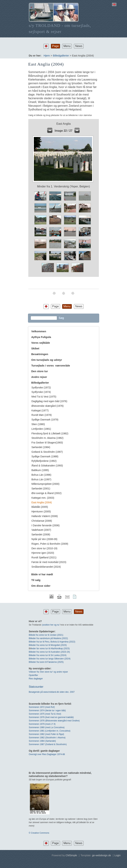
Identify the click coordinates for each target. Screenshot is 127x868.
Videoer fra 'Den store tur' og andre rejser (48, 672)
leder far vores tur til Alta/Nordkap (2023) (50, 649)
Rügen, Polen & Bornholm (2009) (50, 544)
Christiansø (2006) (42, 521)
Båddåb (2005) (40, 507)
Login (118, 855)
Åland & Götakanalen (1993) (47, 466)
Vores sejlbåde (41, 343)
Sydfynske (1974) (41, 392)
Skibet (35, 348)
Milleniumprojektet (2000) (46, 484)
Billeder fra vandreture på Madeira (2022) (48, 638)
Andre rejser (39, 377)
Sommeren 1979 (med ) (42, 724)
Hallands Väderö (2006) (45, 516)
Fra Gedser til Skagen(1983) (47, 443)
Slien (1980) (38, 424)
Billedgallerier (61, 55)
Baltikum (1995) (40, 470)
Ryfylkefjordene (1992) (44, 461)
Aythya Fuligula (42, 337)
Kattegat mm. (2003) (43, 498)
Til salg (36, 580)
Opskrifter (33, 675)
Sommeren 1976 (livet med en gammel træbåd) (51, 717)
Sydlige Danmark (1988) (45, 456)
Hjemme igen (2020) (43, 553)
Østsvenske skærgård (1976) (48, 406)
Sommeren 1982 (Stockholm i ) (47, 738)
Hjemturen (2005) (41, 511)
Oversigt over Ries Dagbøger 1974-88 (47, 754)
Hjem (47, 55)
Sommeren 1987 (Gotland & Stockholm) (48, 744)
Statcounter (36, 687)
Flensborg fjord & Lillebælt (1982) (50, 433)
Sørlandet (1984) (41, 447)
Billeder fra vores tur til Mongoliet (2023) (48, 645)
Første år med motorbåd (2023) (49, 562)
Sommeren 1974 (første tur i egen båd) (47, 711)
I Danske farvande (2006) (46, 525)
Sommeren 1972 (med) (42, 707)
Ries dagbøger (36, 679)
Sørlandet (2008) (41, 534)
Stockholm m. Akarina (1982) (48, 438)
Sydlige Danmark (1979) (45, 420)
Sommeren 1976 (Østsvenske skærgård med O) (54, 721)
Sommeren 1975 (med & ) (45, 714)
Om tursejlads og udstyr (47, 360)
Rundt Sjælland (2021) (44, 557)
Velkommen (39, 331)
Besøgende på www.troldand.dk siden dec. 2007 (52, 692)
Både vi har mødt (42, 574)
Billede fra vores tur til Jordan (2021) (46, 635)
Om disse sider (41, 586)
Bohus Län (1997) (41, 479)
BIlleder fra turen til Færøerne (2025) (46, 662)
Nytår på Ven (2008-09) (45, 539)
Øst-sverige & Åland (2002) (47, 493)
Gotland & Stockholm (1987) (47, 452)
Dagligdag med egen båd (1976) (49, 401)
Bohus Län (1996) (41, 475)
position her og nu (51, 625)
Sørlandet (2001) (41, 489)
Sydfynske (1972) (41, 387)
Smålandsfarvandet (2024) (46, 567)
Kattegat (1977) (40, 410)
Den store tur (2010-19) (45, 548)
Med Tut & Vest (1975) (44, 397)
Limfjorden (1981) (41, 429)
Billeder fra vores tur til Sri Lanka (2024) (48, 655)
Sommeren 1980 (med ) (47, 727)
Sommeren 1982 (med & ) (46, 734)
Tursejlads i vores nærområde (51, 365)
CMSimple (71, 855)
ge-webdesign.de (102, 855)
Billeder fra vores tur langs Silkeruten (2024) (50, 659)
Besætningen (40, 354)
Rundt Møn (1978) (42, 415)
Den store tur (40, 371)
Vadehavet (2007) (41, 530)
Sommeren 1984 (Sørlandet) (42, 741)
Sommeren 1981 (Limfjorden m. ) (50, 731)
